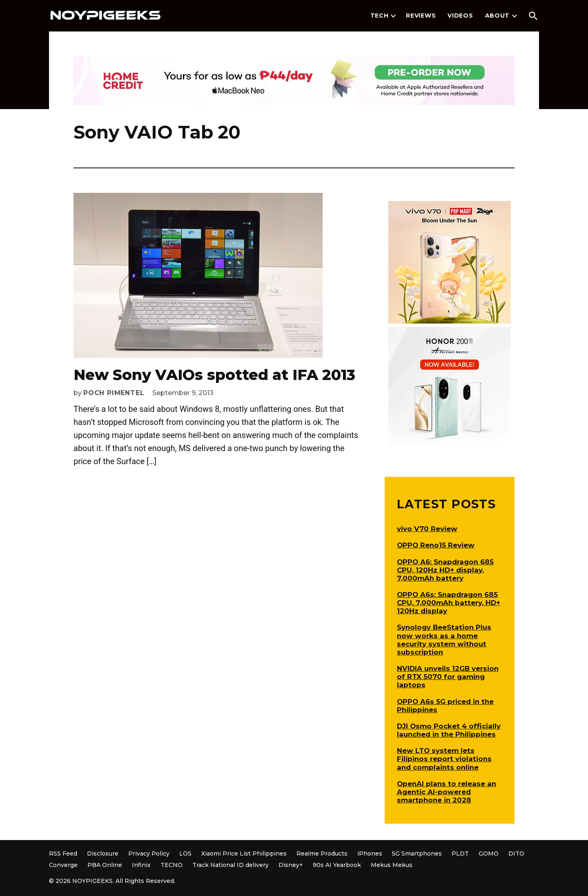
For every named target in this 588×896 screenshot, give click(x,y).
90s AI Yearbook (337, 865)
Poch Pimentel (114, 393)
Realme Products (322, 854)
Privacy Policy (149, 854)
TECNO (171, 865)
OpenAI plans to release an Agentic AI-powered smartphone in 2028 (447, 792)
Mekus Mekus (392, 865)
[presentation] (393, 16)
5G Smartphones (417, 854)
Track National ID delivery (231, 865)
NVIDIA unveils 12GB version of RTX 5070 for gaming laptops (448, 677)
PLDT (460, 854)
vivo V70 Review (427, 529)
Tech (380, 16)
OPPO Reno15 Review (436, 545)
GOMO (489, 854)
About (498, 16)
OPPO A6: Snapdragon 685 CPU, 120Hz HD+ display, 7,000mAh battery (445, 570)
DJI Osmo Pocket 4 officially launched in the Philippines (449, 730)
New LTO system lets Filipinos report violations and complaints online (444, 759)
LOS (185, 854)
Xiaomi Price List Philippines (244, 854)
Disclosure (103, 854)
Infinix (141, 865)
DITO (516, 854)
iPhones (370, 854)
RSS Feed (63, 854)
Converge (63, 865)
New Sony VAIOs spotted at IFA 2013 (214, 375)
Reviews (421, 16)
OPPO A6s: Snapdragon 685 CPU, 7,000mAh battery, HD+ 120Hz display (449, 603)
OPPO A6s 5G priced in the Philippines (445, 706)
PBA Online (105, 865)
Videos (460, 16)
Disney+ (291, 865)
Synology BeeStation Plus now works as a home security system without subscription (444, 639)
